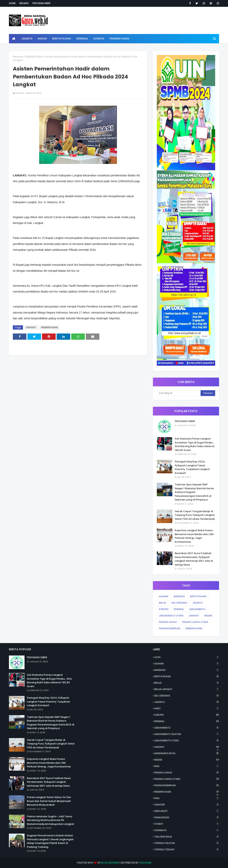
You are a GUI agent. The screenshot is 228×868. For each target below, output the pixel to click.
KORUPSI (164, 609)
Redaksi (24, 3)
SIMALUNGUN (187, 817)
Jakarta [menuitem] (27, 39)
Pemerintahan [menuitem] (119, 39)
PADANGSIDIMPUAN (170, 628)
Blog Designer (110, 863)
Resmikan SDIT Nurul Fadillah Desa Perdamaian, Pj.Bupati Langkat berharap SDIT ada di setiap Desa (194, 559)
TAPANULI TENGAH (187, 849)
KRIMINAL (179, 609)
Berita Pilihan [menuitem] (62, 39)
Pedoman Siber (41, 3)
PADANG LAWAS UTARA (195, 622)
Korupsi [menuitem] (99, 39)
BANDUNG (179, 596)
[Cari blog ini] (179, 393)
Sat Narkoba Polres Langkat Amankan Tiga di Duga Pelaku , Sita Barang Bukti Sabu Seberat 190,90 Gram (195, 444)
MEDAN (208, 616)
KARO (187, 708)
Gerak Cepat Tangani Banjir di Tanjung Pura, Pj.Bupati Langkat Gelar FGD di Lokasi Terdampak (195, 515)
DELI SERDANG (179, 603)
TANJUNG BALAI (187, 837)
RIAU (187, 798)
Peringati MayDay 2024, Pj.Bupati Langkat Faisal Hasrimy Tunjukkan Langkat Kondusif (192, 467)
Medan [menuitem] (42, 39)
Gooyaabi (145, 863)
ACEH (187, 657)
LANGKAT (31, 327)
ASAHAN (164, 596)
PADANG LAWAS (168, 622)
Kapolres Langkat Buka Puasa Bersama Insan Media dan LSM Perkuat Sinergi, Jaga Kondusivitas (194, 536)
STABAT (187, 824)
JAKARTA (198, 603)
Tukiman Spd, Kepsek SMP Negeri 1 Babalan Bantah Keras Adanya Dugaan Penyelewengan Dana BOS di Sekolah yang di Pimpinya (194, 492)
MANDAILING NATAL (187, 753)
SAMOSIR (187, 805)
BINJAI (163, 603)
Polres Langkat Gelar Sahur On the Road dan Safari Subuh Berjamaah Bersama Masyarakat (49, 801)
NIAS (187, 766)
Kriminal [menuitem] (82, 39)
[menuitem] (14, 39)
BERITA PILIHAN (198, 596)
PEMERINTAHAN (34, 57)
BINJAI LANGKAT (187, 689)
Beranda (18, 57)
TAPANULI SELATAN (187, 843)
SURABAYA (187, 830)
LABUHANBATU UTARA (171, 616)
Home (12, 3)
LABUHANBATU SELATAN (187, 734)
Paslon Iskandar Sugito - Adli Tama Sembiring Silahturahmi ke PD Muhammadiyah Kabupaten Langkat (50, 820)
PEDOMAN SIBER (185, 421)
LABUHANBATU (197, 609)
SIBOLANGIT (187, 811)
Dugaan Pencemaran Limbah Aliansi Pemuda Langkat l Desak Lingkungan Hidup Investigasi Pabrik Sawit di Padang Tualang (50, 841)
